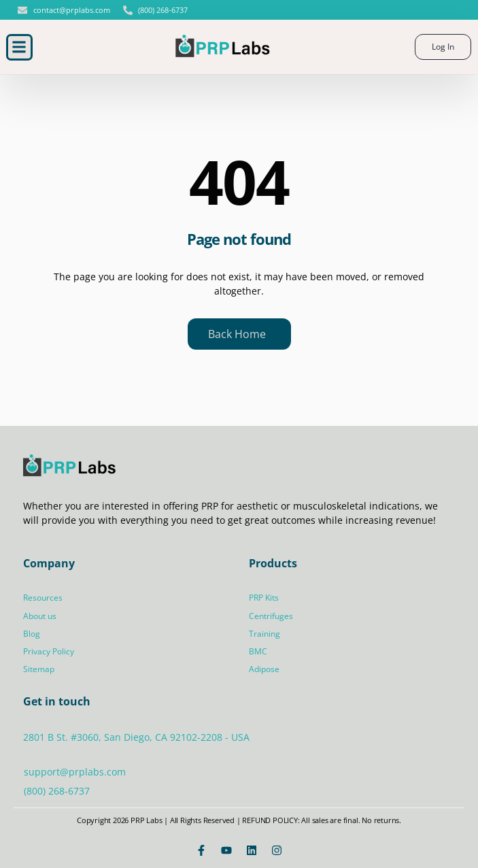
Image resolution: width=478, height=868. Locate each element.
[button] (19, 47)
